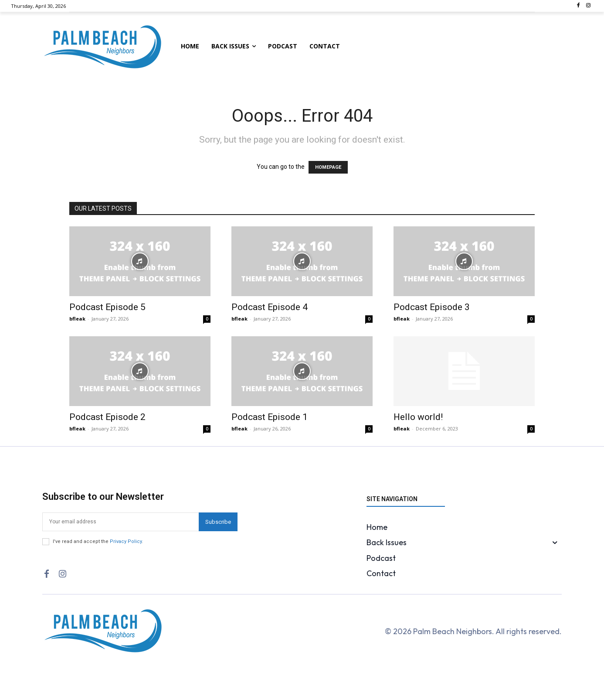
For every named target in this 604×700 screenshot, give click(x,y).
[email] (120, 522)
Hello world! (418, 417)
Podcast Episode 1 (270, 417)
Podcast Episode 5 (107, 307)
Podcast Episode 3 (432, 307)
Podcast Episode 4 (270, 307)
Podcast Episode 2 (107, 417)
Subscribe (218, 522)
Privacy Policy (126, 541)
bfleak (77, 319)
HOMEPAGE (328, 167)
